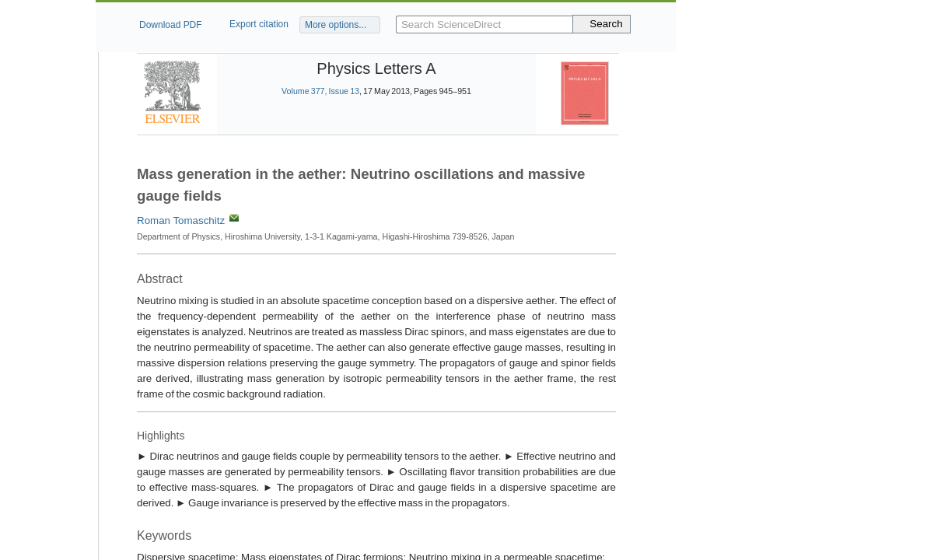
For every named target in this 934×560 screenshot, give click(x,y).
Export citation (259, 24)
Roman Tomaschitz (181, 220)
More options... (336, 25)
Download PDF (171, 25)
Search (606, 24)
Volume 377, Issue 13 (320, 91)
